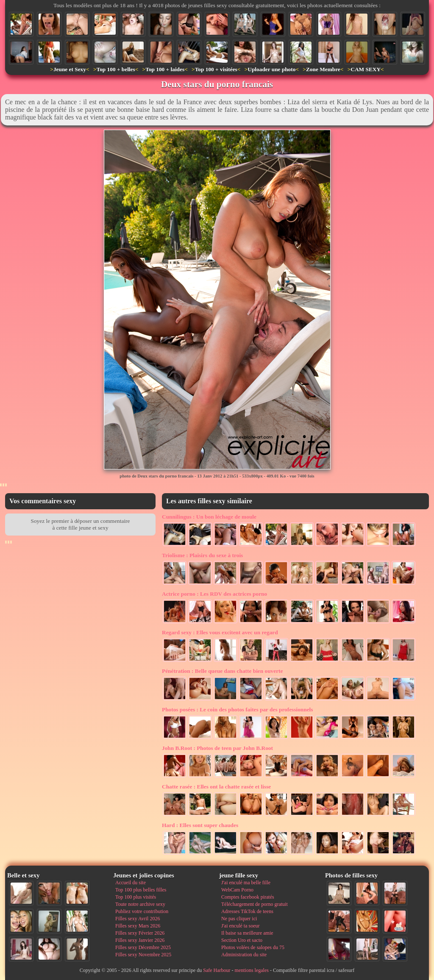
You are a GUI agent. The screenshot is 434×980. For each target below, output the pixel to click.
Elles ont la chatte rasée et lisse (216, 787)
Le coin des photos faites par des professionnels (237, 709)
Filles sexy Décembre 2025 (143, 947)
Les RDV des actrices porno (214, 594)
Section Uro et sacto (242, 940)
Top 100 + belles (115, 69)
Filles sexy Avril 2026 (138, 919)
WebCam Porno (237, 890)
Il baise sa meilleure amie (247, 933)
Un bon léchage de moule (209, 517)
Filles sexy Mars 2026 (138, 926)
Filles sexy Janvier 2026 (140, 940)
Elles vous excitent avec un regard (220, 632)
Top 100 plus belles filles (141, 890)
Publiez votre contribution (142, 911)
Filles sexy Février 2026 (140, 933)
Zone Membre (323, 69)
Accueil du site (131, 883)
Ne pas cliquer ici (239, 919)
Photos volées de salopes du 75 (253, 947)
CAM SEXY (366, 69)
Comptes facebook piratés (248, 897)
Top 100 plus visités (136, 897)
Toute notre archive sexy (140, 904)
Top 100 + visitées (216, 69)
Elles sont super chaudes (200, 825)
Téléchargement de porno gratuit (255, 904)
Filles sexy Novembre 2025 (143, 955)
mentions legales (252, 970)
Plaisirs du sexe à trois (202, 555)
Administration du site (244, 955)
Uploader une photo (271, 69)
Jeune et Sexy (70, 69)
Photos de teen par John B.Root (217, 748)
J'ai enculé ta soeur (240, 926)
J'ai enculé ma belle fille (246, 883)
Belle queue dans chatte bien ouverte (222, 671)
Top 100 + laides (165, 69)
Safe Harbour (217, 970)
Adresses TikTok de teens (247, 911)
